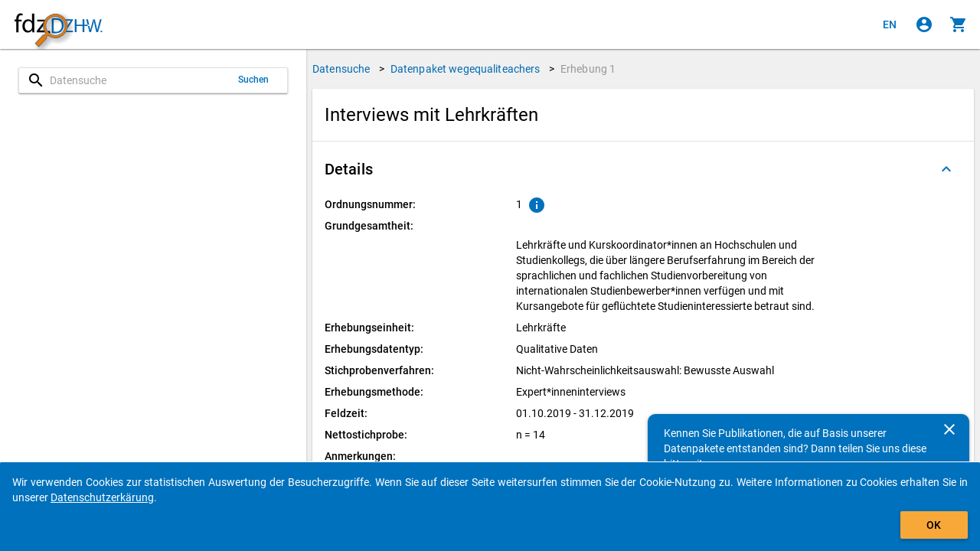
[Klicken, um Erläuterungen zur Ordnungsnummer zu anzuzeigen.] (537, 205)
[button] (643, 169)
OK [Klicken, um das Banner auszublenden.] (934, 525)
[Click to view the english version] (890, 24)
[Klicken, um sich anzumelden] (924, 24)
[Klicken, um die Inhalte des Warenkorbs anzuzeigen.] (959, 24)
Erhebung (588, 69)
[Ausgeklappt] (946, 169)
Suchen (254, 80)
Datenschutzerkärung (102, 497)
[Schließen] (949, 429)
